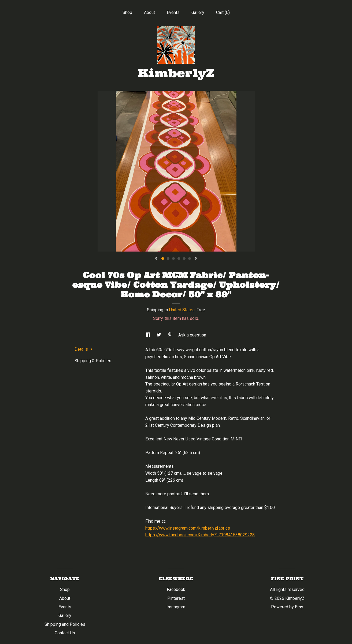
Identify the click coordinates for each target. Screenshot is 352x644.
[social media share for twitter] (159, 335)
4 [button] (179, 259)
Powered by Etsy (287, 607)
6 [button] (190, 259)
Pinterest (176, 598)
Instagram (176, 607)
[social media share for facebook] (149, 335)
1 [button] (163, 259)
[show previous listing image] (156, 259)
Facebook (176, 589)
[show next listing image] (196, 259)
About (149, 12)
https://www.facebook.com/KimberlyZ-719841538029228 (200, 535)
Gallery (198, 12)
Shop (127, 12)
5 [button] (184, 259)
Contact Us (65, 633)
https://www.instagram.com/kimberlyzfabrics (188, 528)
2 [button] (168, 259)
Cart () (223, 12)
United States (182, 310)
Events (173, 12)
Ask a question (192, 335)
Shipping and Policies (65, 624)
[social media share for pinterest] (170, 335)
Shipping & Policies (93, 361)
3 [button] (173, 259)
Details (84, 349)
